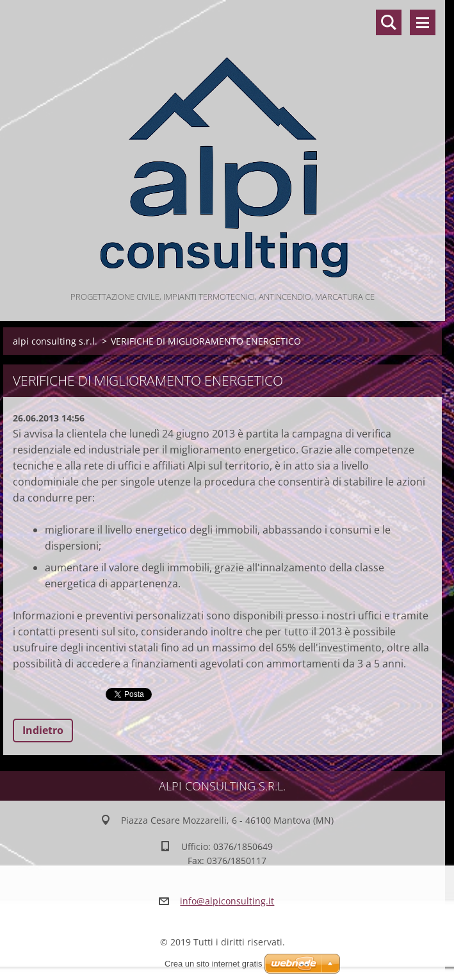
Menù (423, 22)
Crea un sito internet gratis (213, 964)
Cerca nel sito (389, 22)
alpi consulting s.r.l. (55, 341)
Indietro (43, 730)
